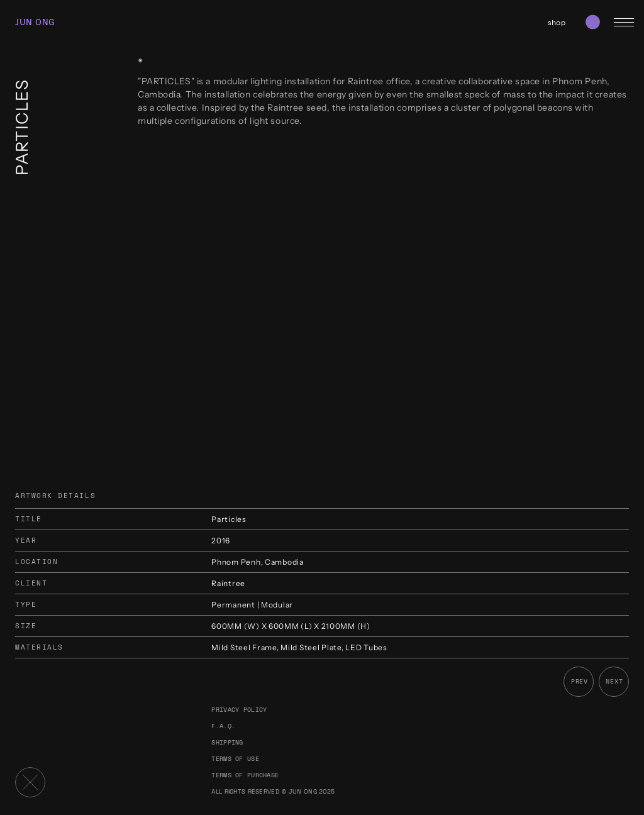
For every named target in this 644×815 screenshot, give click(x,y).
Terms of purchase (245, 775)
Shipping (227, 742)
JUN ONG (35, 22)
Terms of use (235, 759)
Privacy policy (239, 710)
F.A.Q (221, 726)
